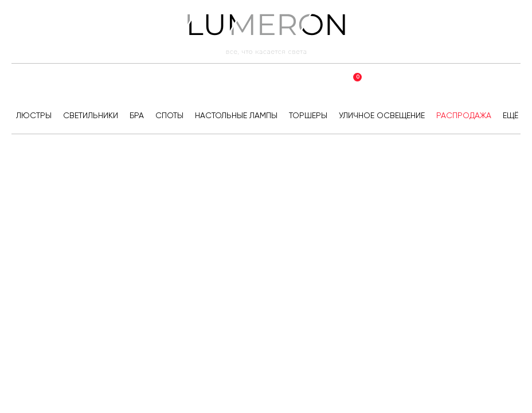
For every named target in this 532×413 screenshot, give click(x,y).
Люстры (34, 115)
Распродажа (464, 115)
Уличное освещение (382, 115)
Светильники (91, 115)
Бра (137, 115)
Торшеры (308, 115)
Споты (169, 115)
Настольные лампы (236, 115)
